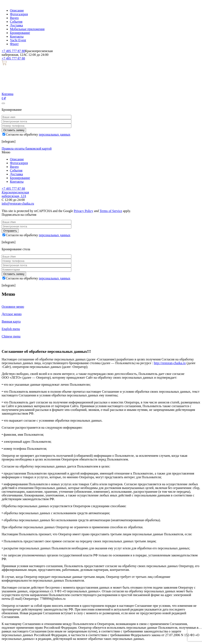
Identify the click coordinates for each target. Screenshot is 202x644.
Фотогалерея (19, 14)
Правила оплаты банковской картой (27, 148)
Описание (17, 10)
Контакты (17, 36)
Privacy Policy (84, 211)
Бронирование (20, 33)
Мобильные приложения (27, 29)
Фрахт (14, 44)
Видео (14, 18)
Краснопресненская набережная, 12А (15, 194)
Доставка (16, 25)
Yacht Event (18, 40)
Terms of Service (111, 211)
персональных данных (55, 134)
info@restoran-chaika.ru (18, 203)
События (16, 22)
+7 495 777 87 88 (13, 51)
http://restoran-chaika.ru (170, 363)
